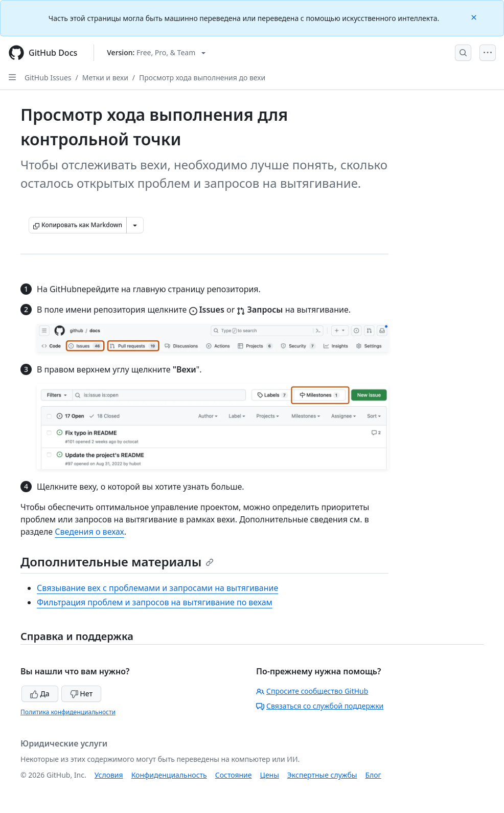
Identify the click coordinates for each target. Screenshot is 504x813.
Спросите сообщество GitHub (312, 691)
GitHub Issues (48, 78)
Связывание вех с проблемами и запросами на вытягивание (157, 588)
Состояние (234, 775)
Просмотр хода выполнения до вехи (202, 78)
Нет (82, 694)
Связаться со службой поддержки (320, 706)
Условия (109, 775)
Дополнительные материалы (117, 562)
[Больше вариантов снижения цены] (135, 225)
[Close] (475, 17)
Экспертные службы (322, 775)
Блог (373, 775)
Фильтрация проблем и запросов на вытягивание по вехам (155, 602)
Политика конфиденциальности (68, 712)
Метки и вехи (105, 78)
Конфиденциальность (169, 775)
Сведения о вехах (89, 532)
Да (40, 694)
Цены (270, 775)
